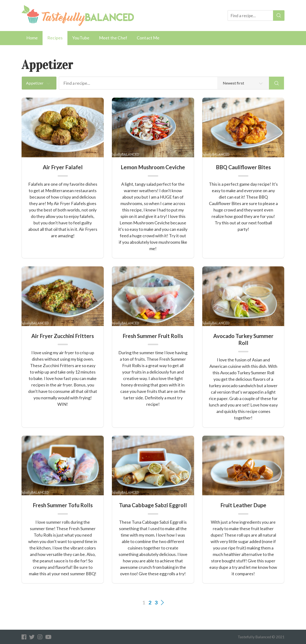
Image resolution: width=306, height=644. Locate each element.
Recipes (55, 38)
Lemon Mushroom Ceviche (153, 167)
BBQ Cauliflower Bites (243, 167)
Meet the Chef (113, 38)
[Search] (279, 15)
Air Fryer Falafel (63, 167)
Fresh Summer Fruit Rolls (153, 336)
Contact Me (148, 38)
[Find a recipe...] (251, 15)
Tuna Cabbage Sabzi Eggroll (153, 505)
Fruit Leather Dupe (243, 505)
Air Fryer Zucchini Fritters (63, 336)
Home (32, 38)
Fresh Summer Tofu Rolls (63, 505)
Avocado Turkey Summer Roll (243, 340)
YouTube (81, 38)
